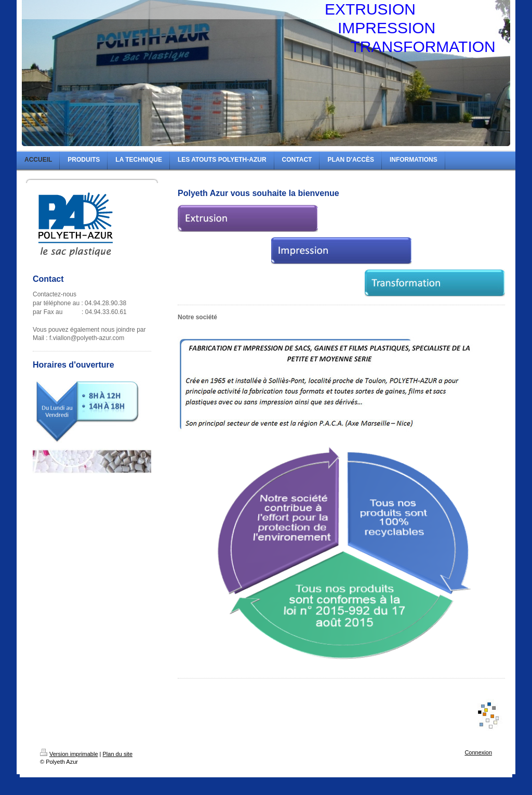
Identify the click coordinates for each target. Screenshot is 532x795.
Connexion (478, 752)
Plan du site (118, 754)
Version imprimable (69, 754)
